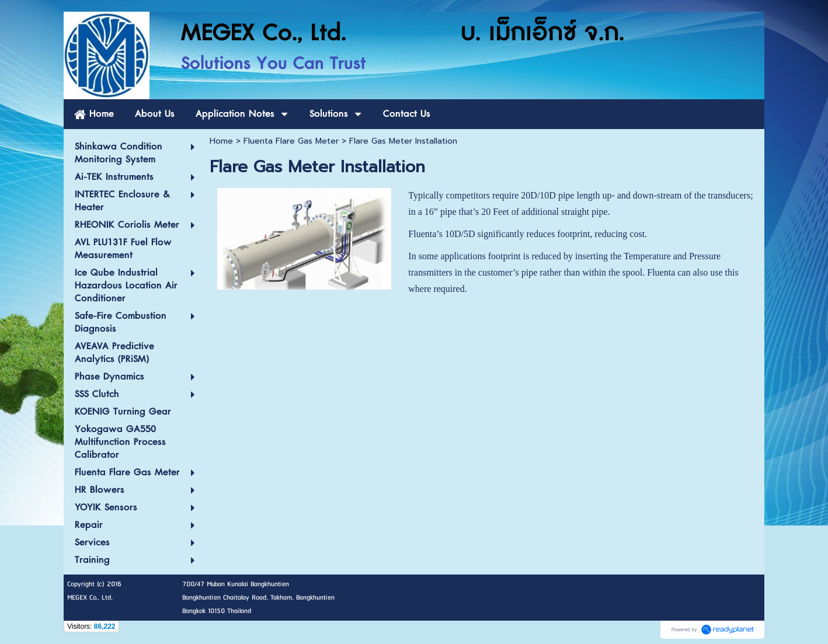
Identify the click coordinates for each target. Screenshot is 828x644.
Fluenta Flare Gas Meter (291, 141)
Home (221, 141)
